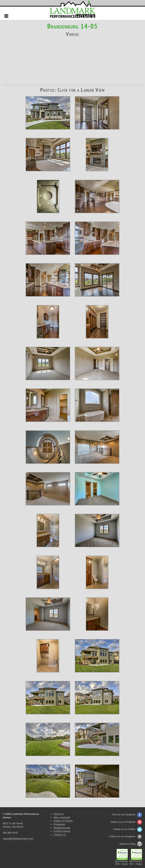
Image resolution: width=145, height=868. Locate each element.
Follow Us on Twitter (128, 829)
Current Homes (62, 831)
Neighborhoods (62, 828)
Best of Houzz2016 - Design (122, 862)
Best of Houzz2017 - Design (136, 862)
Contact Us (60, 835)
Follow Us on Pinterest (126, 822)
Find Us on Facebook (127, 815)
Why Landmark (62, 817)
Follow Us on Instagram (126, 836)
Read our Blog (131, 844)
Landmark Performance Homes (72, 9)
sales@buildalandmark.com (18, 839)
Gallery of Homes (63, 821)
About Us (59, 814)
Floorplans (59, 824)
